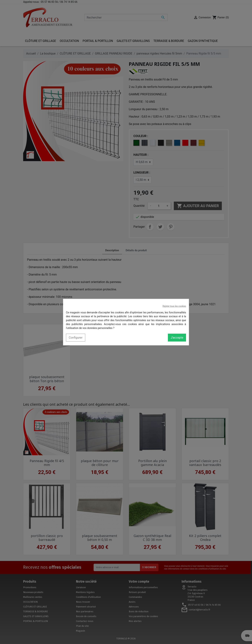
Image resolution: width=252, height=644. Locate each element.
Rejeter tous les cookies (174, 306)
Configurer (76, 337)
